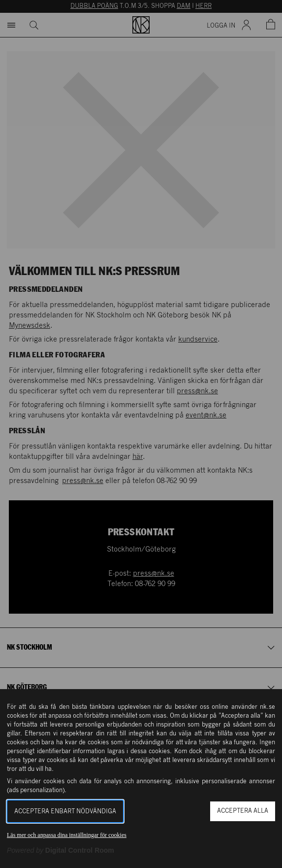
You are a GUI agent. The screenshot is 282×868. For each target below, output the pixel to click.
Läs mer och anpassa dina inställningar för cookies (67, 835)
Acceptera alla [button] (243, 811)
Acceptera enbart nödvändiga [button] (65, 812)
